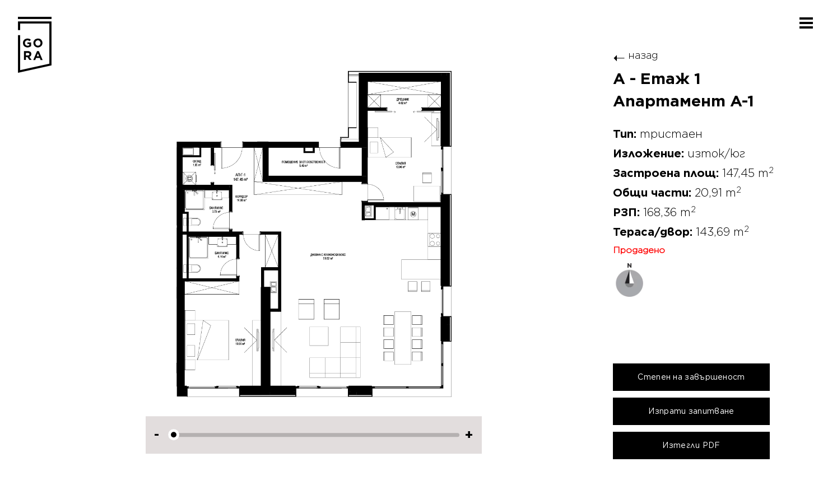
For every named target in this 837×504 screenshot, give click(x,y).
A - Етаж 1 (657, 79)
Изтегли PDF (691, 445)
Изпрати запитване (691, 411)
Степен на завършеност (691, 377)
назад (636, 55)
